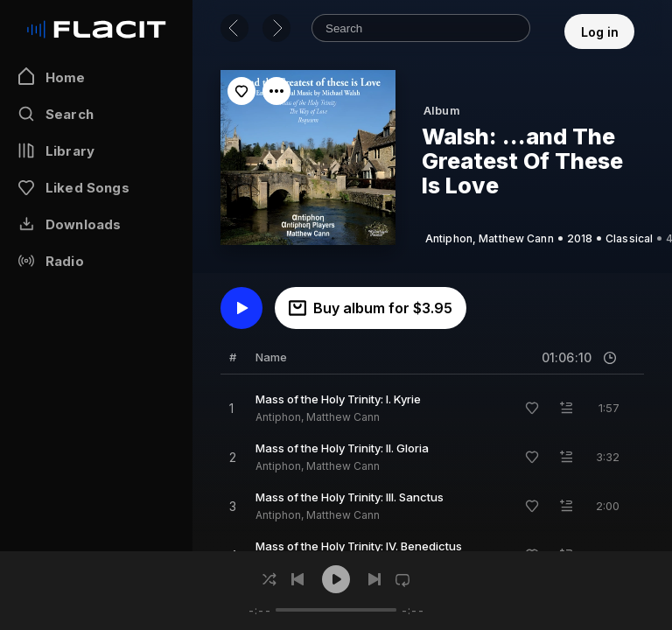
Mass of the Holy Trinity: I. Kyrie (338, 399)
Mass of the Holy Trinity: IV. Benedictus (359, 546)
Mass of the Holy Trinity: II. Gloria (342, 448)
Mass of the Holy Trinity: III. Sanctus (350, 497)
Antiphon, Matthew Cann (318, 417)
